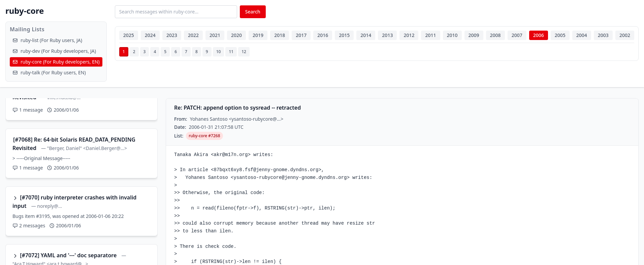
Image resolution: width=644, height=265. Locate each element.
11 (231, 52)
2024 (150, 35)
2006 (539, 35)
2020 (236, 35)
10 (219, 52)
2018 (280, 35)
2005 (560, 35)
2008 (495, 35)
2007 (517, 35)
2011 (430, 35)
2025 (129, 35)
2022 (193, 35)
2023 (172, 35)
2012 (409, 35)
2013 (387, 35)
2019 (258, 35)
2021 (215, 35)
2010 (452, 35)
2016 (323, 35)
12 (244, 52)
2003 (603, 35)
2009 (474, 35)
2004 (582, 35)
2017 (301, 35)
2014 (366, 35)
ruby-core (25, 11)
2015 (344, 35)
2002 (625, 35)
